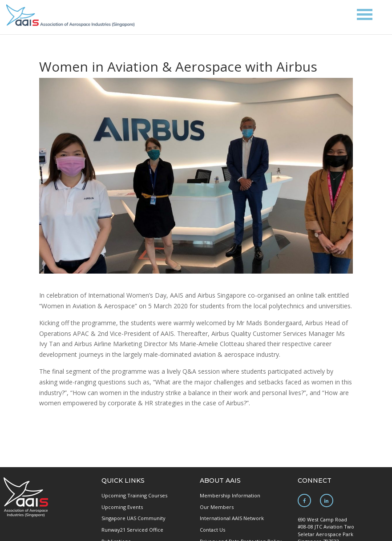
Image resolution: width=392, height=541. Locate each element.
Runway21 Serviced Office (132, 530)
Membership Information (230, 495)
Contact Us (212, 530)
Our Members (217, 507)
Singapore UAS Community (133, 518)
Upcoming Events (122, 507)
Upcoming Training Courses (134, 495)
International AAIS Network (232, 518)
